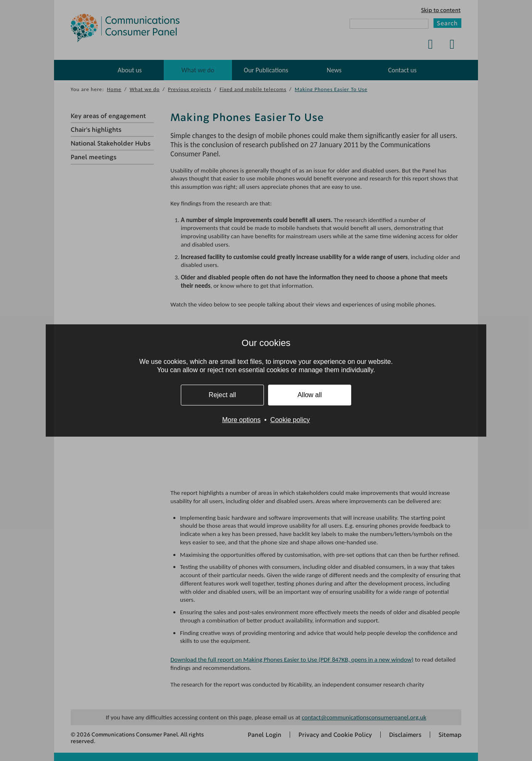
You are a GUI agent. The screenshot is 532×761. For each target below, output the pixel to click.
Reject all (222, 395)
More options (241, 420)
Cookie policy (290, 420)
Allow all (310, 395)
